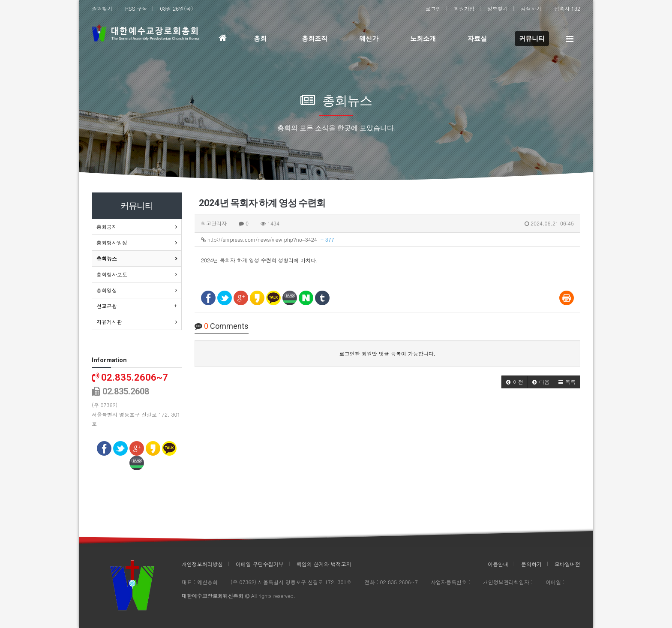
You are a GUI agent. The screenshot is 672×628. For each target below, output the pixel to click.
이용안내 (498, 564)
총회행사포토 (112, 274)
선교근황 (107, 306)
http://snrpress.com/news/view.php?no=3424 (268, 239)
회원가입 (464, 8)
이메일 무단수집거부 (260, 564)
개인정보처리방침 (202, 564)
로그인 (433, 8)
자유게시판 (109, 322)
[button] (515, 382)
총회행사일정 (112, 242)
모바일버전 (567, 564)
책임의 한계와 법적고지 (324, 564)
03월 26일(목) (176, 8)
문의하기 (531, 564)
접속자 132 (567, 8)
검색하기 (531, 8)
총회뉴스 (107, 258)
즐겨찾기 (102, 8)
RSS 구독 (136, 8)
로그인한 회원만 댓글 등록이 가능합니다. (388, 353)
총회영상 (107, 290)
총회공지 (107, 227)
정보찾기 (498, 8)
